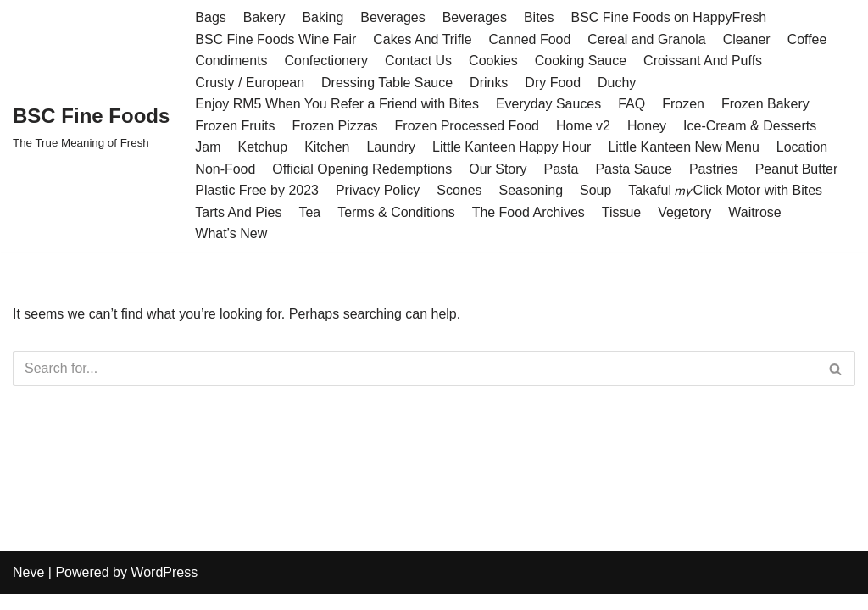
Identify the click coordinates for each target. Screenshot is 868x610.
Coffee (808, 39)
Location (803, 148)
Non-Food (225, 169)
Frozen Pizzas (335, 126)
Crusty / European (250, 83)
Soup (596, 191)
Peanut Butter (798, 169)
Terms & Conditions (396, 212)
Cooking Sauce (581, 61)
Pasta (562, 169)
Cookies (494, 61)
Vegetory (685, 212)
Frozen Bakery (766, 104)
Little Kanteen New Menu (684, 148)
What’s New (231, 234)
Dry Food (554, 83)
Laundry (392, 148)
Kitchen (327, 148)
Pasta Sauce (634, 169)
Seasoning (531, 191)
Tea (310, 212)
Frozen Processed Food (467, 126)
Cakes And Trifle (423, 39)
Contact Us (418, 61)
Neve (28, 588)
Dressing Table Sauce (387, 83)
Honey (648, 126)
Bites (540, 17)
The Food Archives (529, 212)
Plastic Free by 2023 (257, 191)
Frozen (684, 104)
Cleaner (748, 39)
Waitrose (756, 212)
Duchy (618, 83)
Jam (208, 148)
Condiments (231, 61)
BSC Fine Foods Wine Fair (275, 39)
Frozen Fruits (235, 126)
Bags (210, 17)
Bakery (264, 17)
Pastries (715, 169)
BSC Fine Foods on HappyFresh (669, 17)
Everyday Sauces (550, 104)
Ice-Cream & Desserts (751, 126)
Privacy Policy (378, 191)
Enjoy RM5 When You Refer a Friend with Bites (337, 104)
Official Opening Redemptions (363, 169)
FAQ (632, 104)
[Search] (415, 369)
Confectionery (327, 61)
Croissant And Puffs (704, 61)
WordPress (164, 588)
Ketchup (263, 148)
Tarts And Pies (238, 212)
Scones (460, 191)
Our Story (498, 169)
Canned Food (530, 39)
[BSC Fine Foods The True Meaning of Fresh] (91, 126)
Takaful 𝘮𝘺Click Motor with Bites (726, 191)
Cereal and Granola (648, 39)
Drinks (490, 83)
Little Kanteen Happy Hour (513, 148)
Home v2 (584, 126)
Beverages (394, 17)
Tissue (623, 212)
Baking (323, 17)
